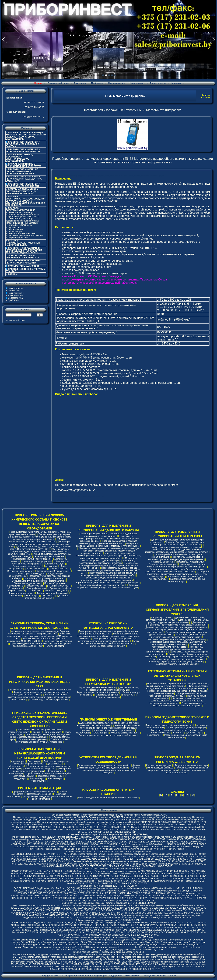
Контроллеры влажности (108, 697)
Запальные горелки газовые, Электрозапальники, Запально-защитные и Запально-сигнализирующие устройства (176, 701)
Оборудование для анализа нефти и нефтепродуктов (38, 581)
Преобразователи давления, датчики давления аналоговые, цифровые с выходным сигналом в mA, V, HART (108, 570)
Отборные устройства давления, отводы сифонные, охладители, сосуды (108, 586)
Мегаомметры (83, 733)
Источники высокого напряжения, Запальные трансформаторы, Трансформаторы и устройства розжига (177, 685)
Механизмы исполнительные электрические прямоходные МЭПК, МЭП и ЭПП (36, 640)
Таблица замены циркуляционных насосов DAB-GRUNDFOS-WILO (108, 920)
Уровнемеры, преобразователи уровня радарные (184, 657)
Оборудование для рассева (27, 583)
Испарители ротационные (20, 571)
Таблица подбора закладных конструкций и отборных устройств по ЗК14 (108, 952)
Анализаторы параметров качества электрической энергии (24, 237)
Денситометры (54, 764)
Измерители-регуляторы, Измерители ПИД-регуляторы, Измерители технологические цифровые (107, 640)
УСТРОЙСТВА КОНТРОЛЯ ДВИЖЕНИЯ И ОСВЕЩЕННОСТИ (23, 257)
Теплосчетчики (18, 700)
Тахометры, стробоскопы (50, 776)
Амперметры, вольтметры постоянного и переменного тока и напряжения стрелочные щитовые (23, 215)
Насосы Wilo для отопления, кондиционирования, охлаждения (108, 798)
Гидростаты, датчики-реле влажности (97, 687)
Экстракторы (32, 596)
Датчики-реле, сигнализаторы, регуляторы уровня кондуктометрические (179, 621)
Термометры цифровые (162, 562)
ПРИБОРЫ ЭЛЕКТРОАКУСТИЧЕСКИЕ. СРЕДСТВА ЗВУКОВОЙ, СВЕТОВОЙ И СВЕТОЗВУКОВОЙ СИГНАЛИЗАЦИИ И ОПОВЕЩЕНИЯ (26, 201)
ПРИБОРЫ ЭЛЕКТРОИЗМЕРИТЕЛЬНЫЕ (108, 720)
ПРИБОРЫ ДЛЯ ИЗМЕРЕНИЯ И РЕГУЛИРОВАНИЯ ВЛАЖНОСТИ (23, 185)
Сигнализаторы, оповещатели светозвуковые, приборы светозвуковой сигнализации (40, 736)
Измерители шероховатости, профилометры (42, 770)
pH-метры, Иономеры (58, 586)
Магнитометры (16, 774)
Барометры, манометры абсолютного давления (169, 725)
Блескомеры (34, 761)
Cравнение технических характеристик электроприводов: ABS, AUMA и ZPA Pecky (108, 834)
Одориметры (48, 596)
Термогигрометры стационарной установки (98, 692)
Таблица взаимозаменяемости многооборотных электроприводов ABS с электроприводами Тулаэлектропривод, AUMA (108, 815)
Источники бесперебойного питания (108, 646)
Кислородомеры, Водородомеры (52, 571)
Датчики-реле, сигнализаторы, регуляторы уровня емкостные (175, 619)
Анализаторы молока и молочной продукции (40, 563)
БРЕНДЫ (13, 274)
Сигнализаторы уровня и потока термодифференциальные (176, 640)
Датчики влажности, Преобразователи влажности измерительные (112, 689)
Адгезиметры (18, 761)
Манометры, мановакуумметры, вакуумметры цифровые (107, 562)
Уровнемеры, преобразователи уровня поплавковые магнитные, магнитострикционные (174, 649)
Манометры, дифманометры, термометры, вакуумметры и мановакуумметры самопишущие (109, 535)
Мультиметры (15, 231)
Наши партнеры (116, 83)
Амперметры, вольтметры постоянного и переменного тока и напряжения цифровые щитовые (23, 221)
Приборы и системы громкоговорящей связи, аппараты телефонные (43, 741)
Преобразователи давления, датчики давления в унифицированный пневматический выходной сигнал (107, 579)
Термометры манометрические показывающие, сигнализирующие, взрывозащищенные (176, 558)
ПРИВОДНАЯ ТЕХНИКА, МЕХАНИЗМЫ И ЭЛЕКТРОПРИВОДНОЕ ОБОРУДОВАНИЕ (19, 158)
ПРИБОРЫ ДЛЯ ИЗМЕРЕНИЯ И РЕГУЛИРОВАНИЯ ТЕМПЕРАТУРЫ (23, 150)
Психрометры (154, 735)
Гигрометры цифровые (107, 695)
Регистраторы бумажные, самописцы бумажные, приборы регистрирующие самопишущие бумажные (108, 636)
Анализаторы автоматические (50, 556)
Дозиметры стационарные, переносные (47, 597)
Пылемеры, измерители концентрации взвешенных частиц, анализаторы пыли (40, 544)
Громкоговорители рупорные (33, 739)
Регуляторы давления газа (160, 768)
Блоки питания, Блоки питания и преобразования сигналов (110, 642)
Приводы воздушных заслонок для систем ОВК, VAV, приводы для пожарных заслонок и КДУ (41, 645)
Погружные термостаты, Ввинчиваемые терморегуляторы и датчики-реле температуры (178, 574)
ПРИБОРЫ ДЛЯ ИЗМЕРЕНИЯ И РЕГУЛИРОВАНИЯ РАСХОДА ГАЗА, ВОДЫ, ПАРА (24, 179)
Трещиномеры (55, 778)
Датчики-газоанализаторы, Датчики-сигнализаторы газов (38, 540)
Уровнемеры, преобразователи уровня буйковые (177, 646)
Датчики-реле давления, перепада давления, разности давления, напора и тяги (108, 542)
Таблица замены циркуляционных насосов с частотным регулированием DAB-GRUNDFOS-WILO (108, 903)
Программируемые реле (39, 794)
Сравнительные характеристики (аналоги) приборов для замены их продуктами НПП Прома (108, 937)
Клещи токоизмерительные (22, 233)
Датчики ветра (194, 733)
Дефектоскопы (16, 766)
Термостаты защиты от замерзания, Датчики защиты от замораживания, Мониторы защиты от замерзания (175, 570)
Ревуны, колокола (52, 732)
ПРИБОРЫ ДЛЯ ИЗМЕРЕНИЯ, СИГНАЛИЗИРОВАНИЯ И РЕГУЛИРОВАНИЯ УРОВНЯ (22, 171)
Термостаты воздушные (56, 591)
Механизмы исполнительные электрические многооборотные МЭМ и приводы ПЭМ (39, 636)
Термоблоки (35, 591)
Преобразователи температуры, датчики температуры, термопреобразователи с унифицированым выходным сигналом (176, 551)
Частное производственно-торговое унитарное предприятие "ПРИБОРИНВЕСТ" (101, 976)
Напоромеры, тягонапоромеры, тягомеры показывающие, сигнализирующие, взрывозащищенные (108, 539)
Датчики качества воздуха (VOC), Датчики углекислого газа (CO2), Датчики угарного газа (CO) (40, 548)
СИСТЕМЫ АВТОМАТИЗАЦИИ (23, 266)
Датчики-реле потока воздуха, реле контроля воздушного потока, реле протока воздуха (40, 693)
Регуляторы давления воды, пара (191, 765)
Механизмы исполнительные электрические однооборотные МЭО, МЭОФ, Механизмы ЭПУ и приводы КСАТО (39, 633)
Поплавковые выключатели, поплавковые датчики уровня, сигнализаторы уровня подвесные (177, 643)
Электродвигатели (55, 646)
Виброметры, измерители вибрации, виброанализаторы (42, 763)
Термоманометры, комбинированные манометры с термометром (108, 583)
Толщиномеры (37, 778)
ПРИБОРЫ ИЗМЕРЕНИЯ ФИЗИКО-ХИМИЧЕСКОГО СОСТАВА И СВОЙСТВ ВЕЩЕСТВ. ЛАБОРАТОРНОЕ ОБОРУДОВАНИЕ (26, 136)
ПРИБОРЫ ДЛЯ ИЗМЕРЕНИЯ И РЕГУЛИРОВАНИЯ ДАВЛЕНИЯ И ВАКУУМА (23, 144)
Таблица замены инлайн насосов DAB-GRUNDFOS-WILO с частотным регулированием (108, 852)
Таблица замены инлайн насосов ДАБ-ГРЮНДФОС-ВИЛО (108, 886)
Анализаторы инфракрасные (38, 561)
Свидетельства (158, 83)
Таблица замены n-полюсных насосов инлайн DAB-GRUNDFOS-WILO (108, 869)
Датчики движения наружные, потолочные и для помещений (109, 767)
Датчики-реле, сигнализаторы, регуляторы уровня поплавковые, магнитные (176, 624)
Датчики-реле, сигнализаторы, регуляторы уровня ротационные (176, 627)
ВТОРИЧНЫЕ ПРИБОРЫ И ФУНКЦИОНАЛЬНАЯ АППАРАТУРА (24, 165)
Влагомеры (128, 695)
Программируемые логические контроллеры (34, 792)
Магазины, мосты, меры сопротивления (19, 226)
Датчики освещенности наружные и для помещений (103, 765)
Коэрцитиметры (55, 771)
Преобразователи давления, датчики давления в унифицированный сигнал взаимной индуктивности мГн (108, 574)
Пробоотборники (35, 586)
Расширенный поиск (58, 83)
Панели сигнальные (40, 799)
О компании (80, 83)
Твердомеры (20, 778)
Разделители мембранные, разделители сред (102, 585)
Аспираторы (51, 566)
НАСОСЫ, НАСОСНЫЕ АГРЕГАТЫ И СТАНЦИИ (26, 270)
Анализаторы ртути (55, 564)
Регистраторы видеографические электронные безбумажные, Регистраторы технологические (109, 633)
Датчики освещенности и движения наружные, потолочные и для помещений (110, 770)
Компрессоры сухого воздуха (30, 574)
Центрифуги (16, 596)
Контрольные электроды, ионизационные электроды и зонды (176, 695)
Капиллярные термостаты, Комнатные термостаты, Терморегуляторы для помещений (176, 565)
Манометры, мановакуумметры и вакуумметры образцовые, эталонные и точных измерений (108, 565)
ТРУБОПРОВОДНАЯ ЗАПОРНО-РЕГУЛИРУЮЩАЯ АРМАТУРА (23, 262)
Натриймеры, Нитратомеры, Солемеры (44, 578)
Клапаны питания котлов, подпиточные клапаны (186, 771)
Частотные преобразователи (58, 641)
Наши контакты (15, 288)
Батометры (178, 733)
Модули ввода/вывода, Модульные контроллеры (48, 796)
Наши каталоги (137, 83)
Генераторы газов (59, 569)
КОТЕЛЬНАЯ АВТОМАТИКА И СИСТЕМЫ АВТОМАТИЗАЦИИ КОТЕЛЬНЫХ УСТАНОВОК (22, 191)
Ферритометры (39, 781)
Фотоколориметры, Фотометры (52, 593)
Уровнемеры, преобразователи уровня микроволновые (176, 659)
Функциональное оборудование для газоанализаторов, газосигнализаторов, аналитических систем (38, 552)
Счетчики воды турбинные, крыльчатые (49, 700)
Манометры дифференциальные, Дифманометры (109, 559)
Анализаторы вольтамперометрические (31, 559)
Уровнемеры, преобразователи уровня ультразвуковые (176, 662)
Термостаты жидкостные (21, 593)
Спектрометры (15, 588)
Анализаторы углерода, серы (27, 566)
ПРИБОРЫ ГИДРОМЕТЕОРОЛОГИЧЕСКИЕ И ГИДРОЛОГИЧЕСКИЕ (23, 243)
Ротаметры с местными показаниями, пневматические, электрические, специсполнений (39, 696)
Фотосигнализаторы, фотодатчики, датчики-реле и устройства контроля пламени (178, 687)
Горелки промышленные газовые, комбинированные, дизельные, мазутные (179, 704)
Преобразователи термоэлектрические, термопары (176, 547)
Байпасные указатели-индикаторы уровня (176, 664)
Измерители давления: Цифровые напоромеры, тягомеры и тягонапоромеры (108, 545)
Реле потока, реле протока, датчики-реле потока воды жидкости (40, 690)
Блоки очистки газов (36, 569)
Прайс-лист (97, 83)
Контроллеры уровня (161, 617)
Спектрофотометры (36, 588)
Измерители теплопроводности (40, 769)
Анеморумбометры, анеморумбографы (187, 728)
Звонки (36, 732)
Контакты (176, 83)
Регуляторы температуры (159, 765)
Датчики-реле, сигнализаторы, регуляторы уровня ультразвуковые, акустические (178, 636)
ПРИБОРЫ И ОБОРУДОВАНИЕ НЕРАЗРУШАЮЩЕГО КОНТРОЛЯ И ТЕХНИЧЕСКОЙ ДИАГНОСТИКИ (24, 250)
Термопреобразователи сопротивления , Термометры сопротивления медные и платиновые (178, 543)
